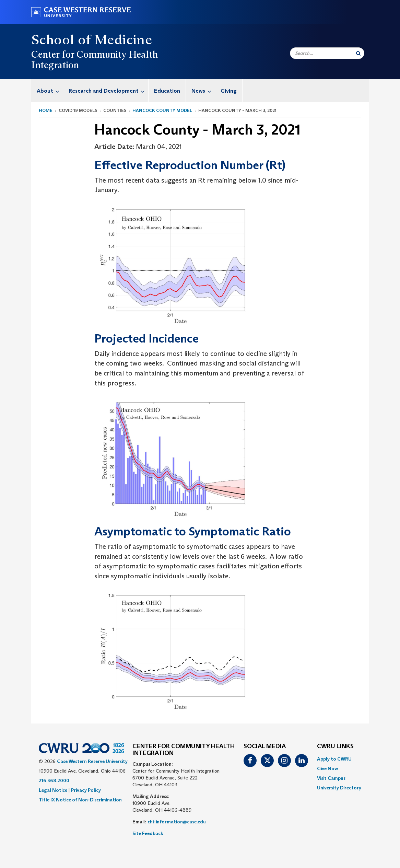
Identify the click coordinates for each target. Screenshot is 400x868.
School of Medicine (92, 39)
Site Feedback (148, 833)
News (203, 91)
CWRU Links (335, 747)
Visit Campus (331, 778)
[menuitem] (47, 91)
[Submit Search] (358, 53)
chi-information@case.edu (177, 822)
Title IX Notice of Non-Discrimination (80, 800)
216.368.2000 (54, 780)
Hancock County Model (162, 110)
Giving (229, 91)
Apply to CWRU (334, 759)
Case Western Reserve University (92, 761)
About (50, 91)
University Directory (339, 788)
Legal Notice (53, 790)
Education (167, 91)
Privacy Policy (86, 790)
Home (46, 110)
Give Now (327, 768)
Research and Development (108, 91)
